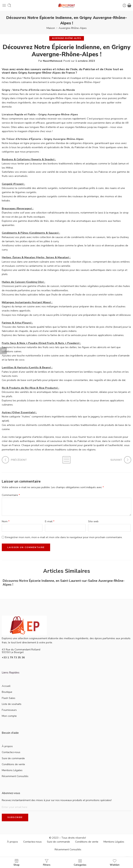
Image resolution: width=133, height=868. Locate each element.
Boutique (7, 692)
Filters (47, 862)
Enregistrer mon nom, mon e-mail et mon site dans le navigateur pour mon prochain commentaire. (64, 537)
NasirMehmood (53, 61)
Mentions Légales (12, 770)
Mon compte (9, 716)
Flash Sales (9, 698)
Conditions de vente (13, 764)
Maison (51, 28)
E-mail (50, 521)
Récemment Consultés (15, 776)
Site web (93, 521)
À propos (7, 746)
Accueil (6, 686)
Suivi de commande (13, 758)
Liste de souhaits (12, 704)
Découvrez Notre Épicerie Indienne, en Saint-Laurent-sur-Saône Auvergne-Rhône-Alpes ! (64, 583)
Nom (6, 521)
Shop (16, 862)
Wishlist (115, 862)
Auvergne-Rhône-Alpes (73, 28)
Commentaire (11, 495)
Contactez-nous (11, 752)
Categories (80, 862)
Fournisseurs (9, 710)
